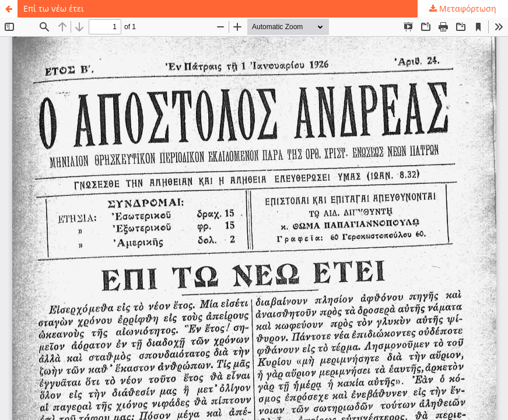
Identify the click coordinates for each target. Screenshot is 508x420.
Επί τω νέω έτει (54, 8)
